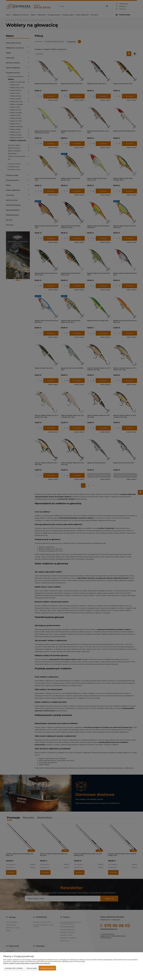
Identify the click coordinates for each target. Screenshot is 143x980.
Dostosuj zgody (32, 968)
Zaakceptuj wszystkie (47, 968)
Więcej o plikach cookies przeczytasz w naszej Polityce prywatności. (27, 963)
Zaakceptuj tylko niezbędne (14, 968)
